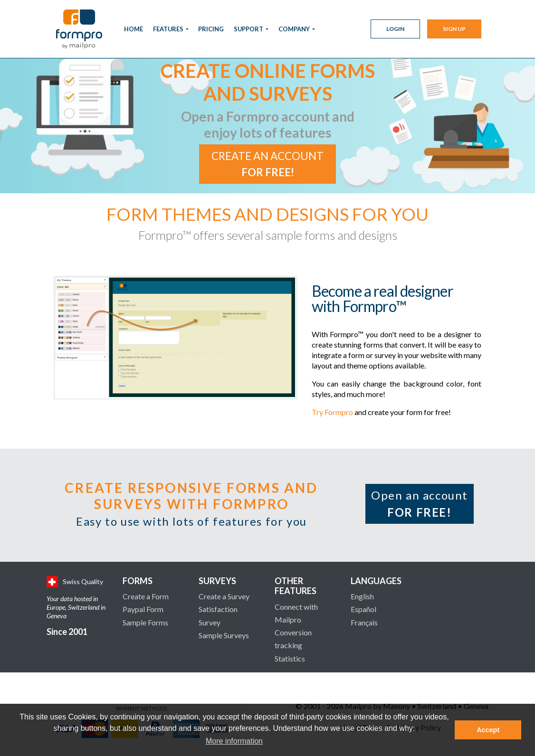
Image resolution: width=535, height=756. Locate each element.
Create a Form (146, 596)
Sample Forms (145, 622)
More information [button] (234, 741)
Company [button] (295, 29)
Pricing (211, 29)
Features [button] (169, 29)
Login (395, 29)
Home (134, 29)
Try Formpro (332, 412)
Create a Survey (224, 596)
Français (364, 622)
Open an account (420, 504)
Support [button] (249, 29)
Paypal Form (143, 609)
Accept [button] (488, 730)
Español (363, 609)
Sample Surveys (224, 635)
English (362, 596)
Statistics (290, 658)
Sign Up (454, 29)
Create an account (267, 164)
